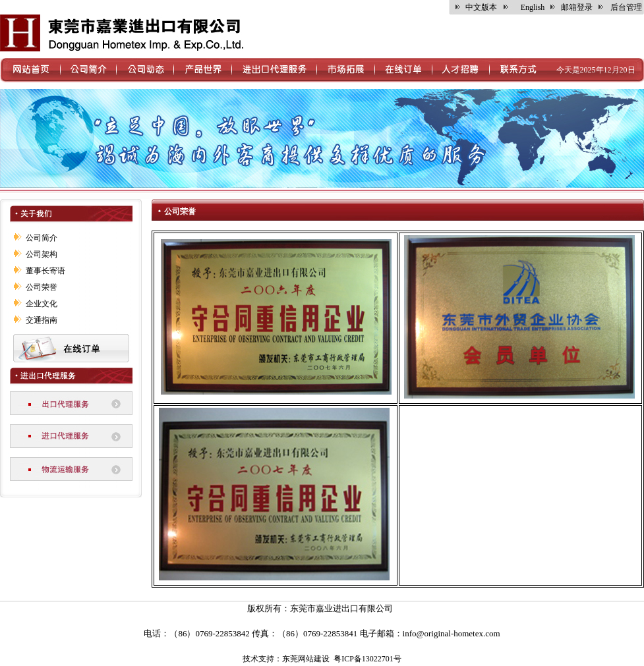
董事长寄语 (45, 271)
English (533, 7)
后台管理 (626, 7)
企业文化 (42, 304)
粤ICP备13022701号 (367, 659)
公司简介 (42, 238)
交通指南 (42, 320)
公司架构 (42, 254)
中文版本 (481, 7)
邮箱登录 (577, 7)
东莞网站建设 (306, 659)
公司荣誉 (42, 287)
